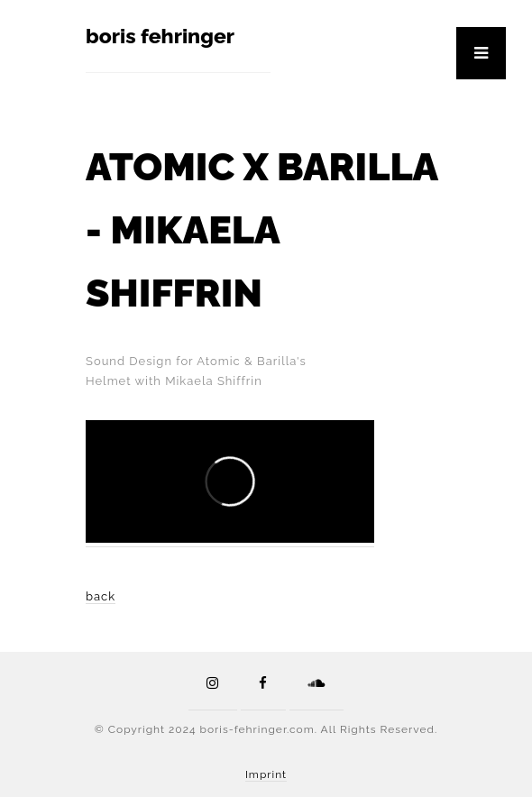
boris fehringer (160, 36)
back (101, 596)
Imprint (266, 774)
